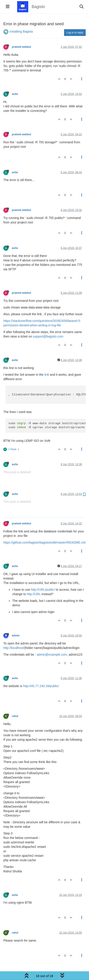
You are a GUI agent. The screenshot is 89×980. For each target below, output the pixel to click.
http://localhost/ (14, 648)
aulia (15, 94)
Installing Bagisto (21, 31)
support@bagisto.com (48, 336)
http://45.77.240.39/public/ (41, 686)
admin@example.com (52, 655)
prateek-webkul (21, 47)
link (47, 375)
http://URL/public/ (43, 590)
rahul (15, 716)
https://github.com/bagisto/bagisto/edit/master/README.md (44, 542)
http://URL (34, 594)
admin (16, 636)
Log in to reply (75, 33)
